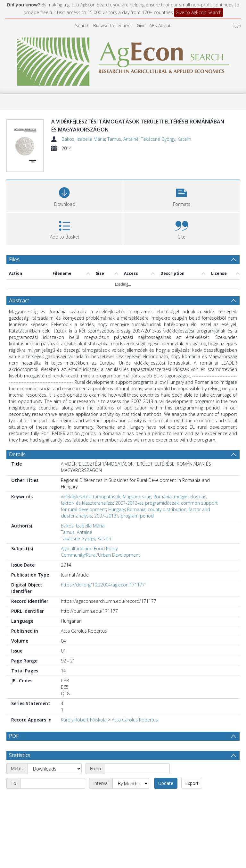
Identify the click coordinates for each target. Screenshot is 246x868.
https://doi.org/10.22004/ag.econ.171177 (103, 585)
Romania (136, 509)
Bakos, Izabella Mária (83, 139)
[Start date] (137, 769)
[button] (181, 195)
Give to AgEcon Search (199, 12)
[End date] (53, 783)
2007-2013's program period (124, 516)
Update (166, 783)
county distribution (167, 509)
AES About (160, 25)
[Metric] (55, 769)
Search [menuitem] (82, 25)
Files (14, 259)
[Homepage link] (123, 60)
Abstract (19, 300)
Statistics (20, 755)
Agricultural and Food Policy (89, 548)
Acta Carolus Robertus (135, 720)
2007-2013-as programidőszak (147, 503)
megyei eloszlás (190, 497)
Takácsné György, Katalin (166, 139)
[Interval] (131, 783)
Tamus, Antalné (123, 139)
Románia (163, 497)
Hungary (117, 509)
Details (17, 454)
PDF (14, 736)
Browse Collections (113, 25)
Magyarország (137, 497)
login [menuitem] (236, 25)
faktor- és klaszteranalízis (87, 503)
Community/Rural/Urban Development (100, 555)
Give (141, 25)
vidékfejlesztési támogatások (91, 497)
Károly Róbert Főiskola (84, 720)
